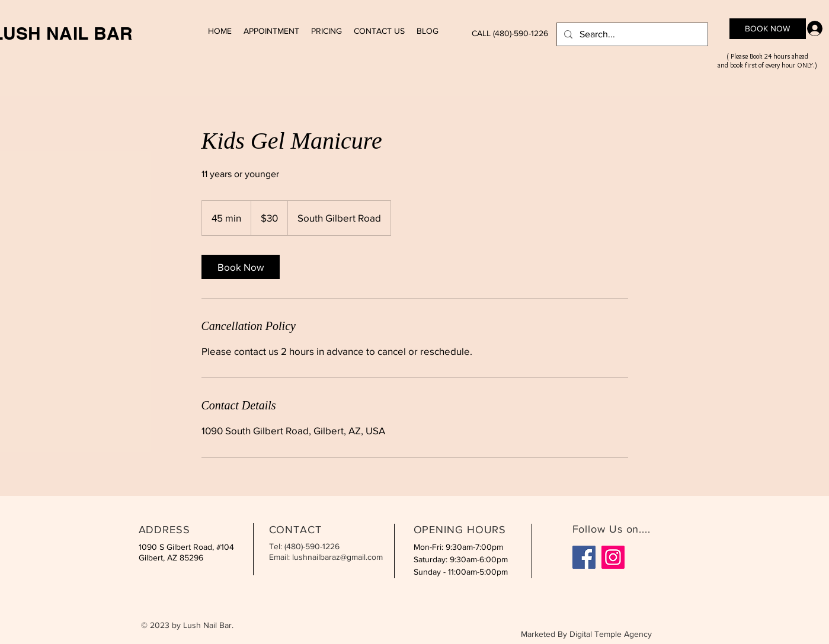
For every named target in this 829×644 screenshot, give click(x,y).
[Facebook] (584, 557)
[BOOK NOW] (768, 29)
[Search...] (631, 34)
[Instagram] (613, 557)
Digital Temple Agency (611, 634)
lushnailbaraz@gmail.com (337, 557)
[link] (241, 267)
